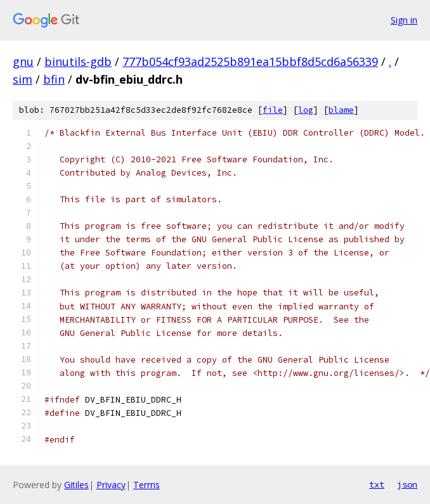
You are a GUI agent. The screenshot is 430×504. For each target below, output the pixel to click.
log (306, 110)
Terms (147, 485)
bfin (54, 79)
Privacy (111, 485)
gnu (23, 61)
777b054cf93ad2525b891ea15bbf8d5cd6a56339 (250, 61)
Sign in (404, 20)
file (273, 110)
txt (377, 484)
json (407, 484)
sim (23, 79)
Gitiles (76, 485)
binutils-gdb (78, 61)
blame (341, 110)
